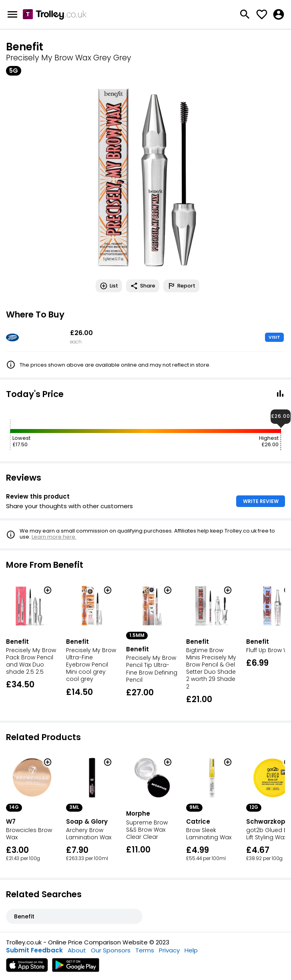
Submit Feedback (34, 950)
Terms (145, 950)
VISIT (274, 337)
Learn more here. (54, 537)
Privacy (169, 950)
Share (143, 286)
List (109, 286)
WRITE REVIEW (261, 501)
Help (191, 950)
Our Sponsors (111, 950)
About (77, 950)
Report (181, 286)
